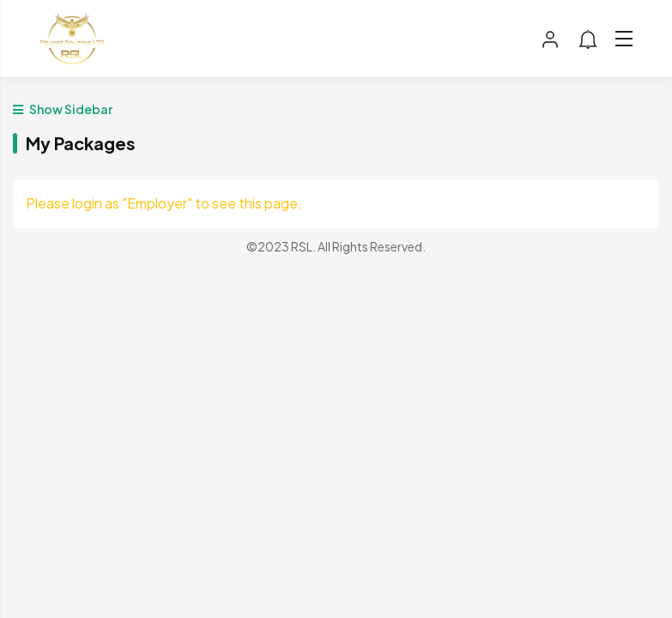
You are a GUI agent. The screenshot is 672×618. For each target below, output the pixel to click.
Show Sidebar (63, 109)
